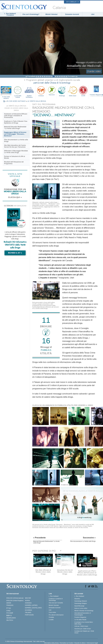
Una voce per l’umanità (56, 603)
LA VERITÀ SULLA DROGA (37, 101)
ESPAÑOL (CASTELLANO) (33, 608)
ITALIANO (28, 612)
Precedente (31, 76)
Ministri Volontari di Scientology (84, 611)
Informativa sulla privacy (51, 643)
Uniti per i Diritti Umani (81, 626)
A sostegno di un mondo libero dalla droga (84, 623)
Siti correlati (72, 2)
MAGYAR (28, 598)
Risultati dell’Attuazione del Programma (14, 163)
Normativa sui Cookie (66, 643)
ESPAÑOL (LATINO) (31, 605)
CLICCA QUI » (15, 197)
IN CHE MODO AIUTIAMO (16, 101)
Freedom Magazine (80, 617)
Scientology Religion (81, 603)
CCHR (83, 91)
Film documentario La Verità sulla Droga (16, 141)
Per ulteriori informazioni (56, 615)
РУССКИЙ (10, 613)
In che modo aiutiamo (6, 97)
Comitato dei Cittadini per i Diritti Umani (84, 632)
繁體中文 (9, 615)
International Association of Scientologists (83, 614)
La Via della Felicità (18, 92)
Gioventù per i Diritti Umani (83, 629)
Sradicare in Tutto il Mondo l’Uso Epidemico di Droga (16, 122)
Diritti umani (73, 91)
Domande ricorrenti (72, 14)
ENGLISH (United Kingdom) (15, 601)
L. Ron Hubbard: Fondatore (10, 14)
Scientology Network (81, 601)
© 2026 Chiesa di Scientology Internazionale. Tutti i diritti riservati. (25, 641)
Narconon (52, 91)
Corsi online (52, 612)
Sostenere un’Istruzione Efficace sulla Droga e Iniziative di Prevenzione (16, 116)
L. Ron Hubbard (54, 596)
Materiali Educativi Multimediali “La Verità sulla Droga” (15, 128)
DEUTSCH (10, 620)
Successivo (72, 76)
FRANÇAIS (10, 605)
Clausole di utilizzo (80, 643)
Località (51, 620)
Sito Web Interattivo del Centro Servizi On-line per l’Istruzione (15, 146)
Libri (93, 14)
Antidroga (62, 91)
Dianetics (77, 599)
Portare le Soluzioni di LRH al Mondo (14, 157)
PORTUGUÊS (29, 615)
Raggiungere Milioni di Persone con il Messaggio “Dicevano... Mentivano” (15, 134)
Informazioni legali (92, 643)
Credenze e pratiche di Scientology (56, 600)
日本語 (8, 611)
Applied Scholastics (29, 92)
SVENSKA (28, 603)
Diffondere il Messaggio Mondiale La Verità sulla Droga (16, 152)
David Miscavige (79, 606)
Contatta (51, 617)
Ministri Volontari (51, 14)
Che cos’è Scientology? (31, 14)
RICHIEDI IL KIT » (15, 253)
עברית (9, 608)
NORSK (27, 601)
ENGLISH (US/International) (15, 598)
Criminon (41, 91)
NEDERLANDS (11, 618)
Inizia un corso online (81, 608)
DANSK (9, 603)
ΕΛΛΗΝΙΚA (28, 610)
